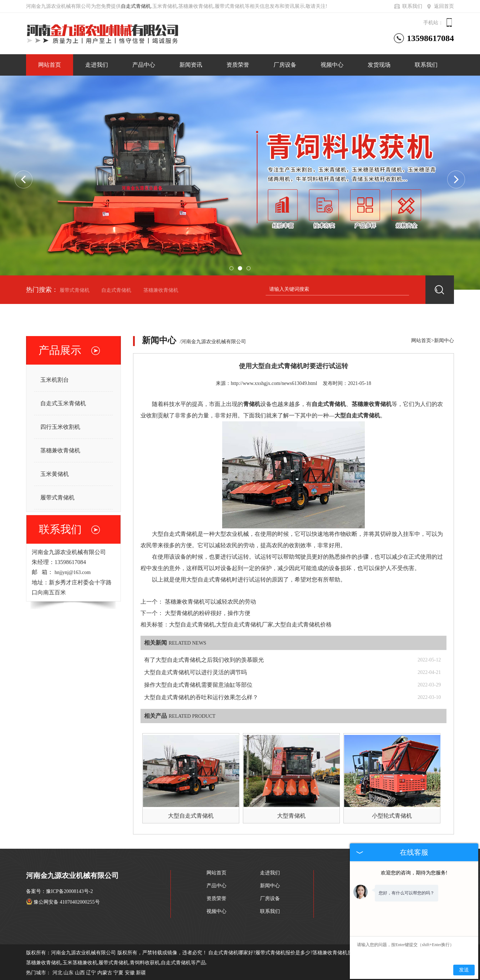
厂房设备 (285, 65)
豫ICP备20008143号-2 (69, 891)
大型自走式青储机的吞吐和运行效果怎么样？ (201, 697)
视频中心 (332, 65)
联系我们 (408, 6)
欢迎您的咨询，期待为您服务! (414, 873)
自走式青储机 (136, 6)
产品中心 (144, 65)
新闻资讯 (191, 65)
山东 (68, 973)
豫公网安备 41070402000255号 (63, 902)
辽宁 (91, 973)
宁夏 (118, 973)
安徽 (130, 973)
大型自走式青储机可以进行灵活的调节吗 (195, 672)
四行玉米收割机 (60, 427)
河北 (57, 973)
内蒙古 (105, 973)
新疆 (141, 973)
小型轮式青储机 (392, 816)
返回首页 (440, 6)
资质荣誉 (238, 65)
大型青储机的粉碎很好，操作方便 (208, 613)
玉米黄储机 (55, 474)
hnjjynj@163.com (73, 572)
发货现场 (379, 65)
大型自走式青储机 (191, 816)
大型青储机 (291, 816)
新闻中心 (444, 341)
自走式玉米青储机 (63, 403)
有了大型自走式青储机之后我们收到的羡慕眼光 (204, 660)
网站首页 (50, 65)
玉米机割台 (55, 380)
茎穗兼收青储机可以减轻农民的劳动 (210, 602)
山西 (80, 973)
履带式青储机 (75, 290)
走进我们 (97, 65)
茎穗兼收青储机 (161, 290)
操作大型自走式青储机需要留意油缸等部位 (198, 685)
